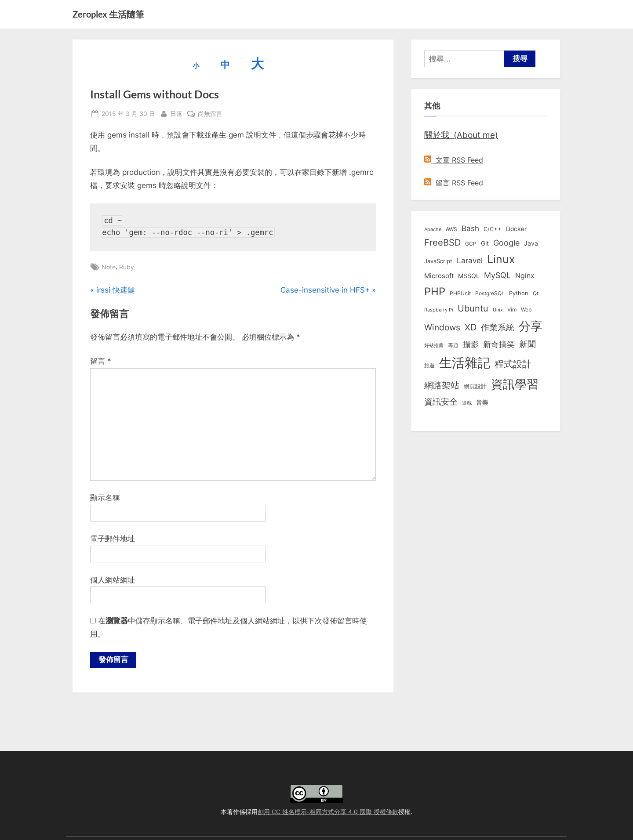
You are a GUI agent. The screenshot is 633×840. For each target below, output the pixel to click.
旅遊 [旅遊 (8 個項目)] (429, 365)
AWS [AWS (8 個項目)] (451, 229)
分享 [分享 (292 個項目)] (531, 326)
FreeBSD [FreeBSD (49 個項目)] (442, 243)
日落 (176, 113)
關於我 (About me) (461, 135)
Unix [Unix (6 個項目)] (498, 310)
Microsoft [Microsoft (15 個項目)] (439, 276)
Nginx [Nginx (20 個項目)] (525, 276)
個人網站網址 (113, 580)
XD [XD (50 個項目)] (471, 327)
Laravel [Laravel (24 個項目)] (470, 261)
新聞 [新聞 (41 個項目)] (527, 344)
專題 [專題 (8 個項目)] (453, 345)
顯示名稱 (105, 498)
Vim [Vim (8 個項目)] (512, 310)
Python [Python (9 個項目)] (519, 293)
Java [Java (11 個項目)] (531, 243)
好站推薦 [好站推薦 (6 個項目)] (434, 345)
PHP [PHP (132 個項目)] (435, 291)
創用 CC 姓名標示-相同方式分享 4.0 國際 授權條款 (328, 812)
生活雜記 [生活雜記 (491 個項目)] (465, 363)
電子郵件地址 (113, 539)
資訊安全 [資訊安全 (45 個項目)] (441, 402)
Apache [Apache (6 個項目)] (433, 229)
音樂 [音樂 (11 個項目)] (482, 402)
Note (109, 267)
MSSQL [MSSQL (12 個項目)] (469, 276)
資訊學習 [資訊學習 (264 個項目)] (515, 384)
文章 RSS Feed (454, 160)
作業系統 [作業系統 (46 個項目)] (498, 327)
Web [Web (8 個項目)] (526, 310)
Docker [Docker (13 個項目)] (516, 229)
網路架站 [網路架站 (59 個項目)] (442, 385)
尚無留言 (210, 114)
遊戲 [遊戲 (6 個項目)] (467, 403)
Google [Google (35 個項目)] (506, 243)
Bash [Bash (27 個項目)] (470, 228)
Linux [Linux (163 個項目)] (501, 259)
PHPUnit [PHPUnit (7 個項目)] (460, 293)
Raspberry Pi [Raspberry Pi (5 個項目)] (439, 310)
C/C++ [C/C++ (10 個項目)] (493, 229)
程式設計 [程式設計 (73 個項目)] (513, 364)
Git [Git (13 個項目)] (485, 243)
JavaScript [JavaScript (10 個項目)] (438, 261)
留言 (101, 361)
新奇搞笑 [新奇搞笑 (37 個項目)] (499, 344)
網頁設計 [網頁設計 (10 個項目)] (475, 386)
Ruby (127, 267)
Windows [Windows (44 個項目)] (442, 327)
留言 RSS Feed (454, 183)
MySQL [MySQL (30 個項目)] (497, 275)
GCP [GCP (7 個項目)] (471, 244)
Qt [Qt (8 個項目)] (536, 293)
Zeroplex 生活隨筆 (108, 14)
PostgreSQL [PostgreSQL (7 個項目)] (490, 293)
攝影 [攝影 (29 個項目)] (471, 344)
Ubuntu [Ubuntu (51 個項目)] (473, 308)
